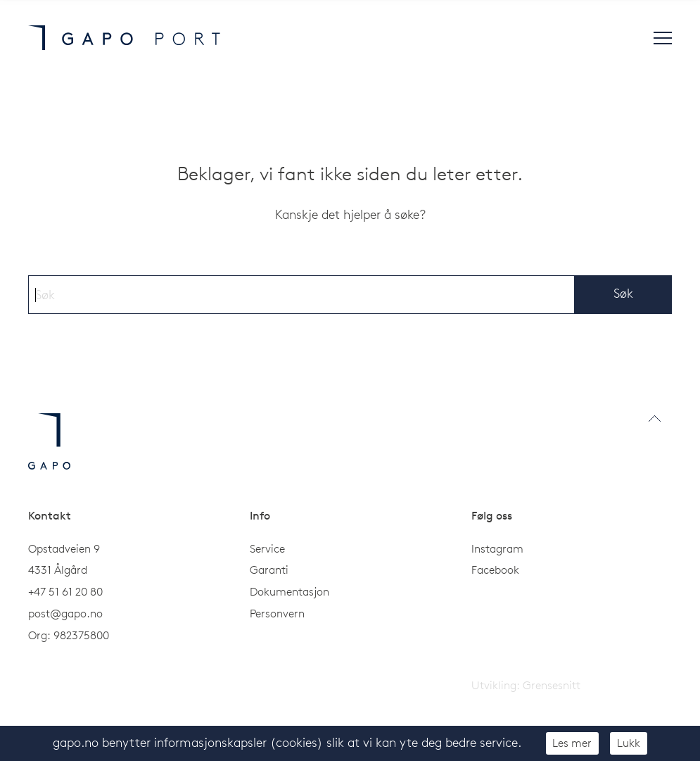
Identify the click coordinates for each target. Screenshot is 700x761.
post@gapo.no (65, 613)
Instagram (497, 548)
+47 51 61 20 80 (65, 591)
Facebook (495, 570)
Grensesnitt (552, 685)
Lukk (629, 743)
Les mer (572, 743)
